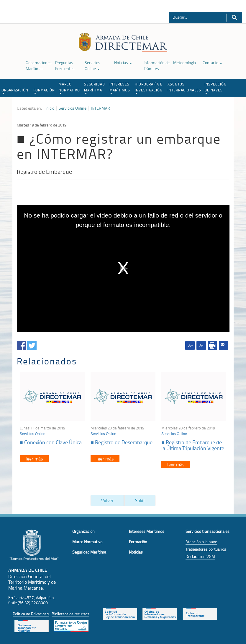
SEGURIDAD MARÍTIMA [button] (95, 88)
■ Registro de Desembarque (122, 442)
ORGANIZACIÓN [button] (15, 91)
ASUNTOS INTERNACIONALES (184, 87)
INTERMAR (100, 108)
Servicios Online (92, 65)
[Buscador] (195, 17)
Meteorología (184, 63)
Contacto (212, 63)
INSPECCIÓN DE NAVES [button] (215, 88)
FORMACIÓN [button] (44, 91)
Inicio (50, 108)
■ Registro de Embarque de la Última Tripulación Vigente (193, 445)
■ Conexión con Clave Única (51, 442)
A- (201, 345)
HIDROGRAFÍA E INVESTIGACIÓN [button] (149, 88)
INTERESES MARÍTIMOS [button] (120, 88)
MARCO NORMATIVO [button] (69, 88)
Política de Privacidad (31, 614)
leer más (34, 459)
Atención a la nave (201, 542)
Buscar (234, 18)
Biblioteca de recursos (70, 614)
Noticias (123, 63)
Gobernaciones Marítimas (39, 65)
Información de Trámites (157, 65)
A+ (191, 345)
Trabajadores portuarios (206, 549)
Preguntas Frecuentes (65, 65)
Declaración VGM (200, 556)
